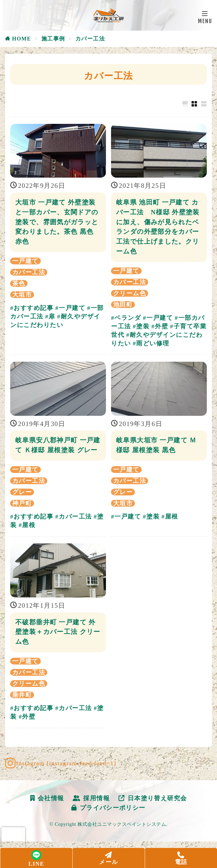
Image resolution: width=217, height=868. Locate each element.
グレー (22, 502)
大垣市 (22, 295)
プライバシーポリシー (109, 818)
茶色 (19, 283)
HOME (22, 39)
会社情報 (47, 808)
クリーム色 (130, 293)
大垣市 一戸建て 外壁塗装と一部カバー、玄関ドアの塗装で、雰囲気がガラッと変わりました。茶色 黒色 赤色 (57, 222)
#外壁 (160, 326)
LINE (36, 859)
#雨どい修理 (151, 343)
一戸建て (25, 261)
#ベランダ (126, 318)
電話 (181, 858)
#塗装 (141, 326)
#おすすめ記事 (32, 308)
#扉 (50, 316)
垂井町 (22, 705)
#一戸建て (70, 308)
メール (109, 858)
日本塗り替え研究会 (153, 808)
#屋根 (27, 535)
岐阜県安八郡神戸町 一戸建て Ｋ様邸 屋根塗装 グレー (57, 450)
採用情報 (91, 808)
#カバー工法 (74, 526)
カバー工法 (90, 39)
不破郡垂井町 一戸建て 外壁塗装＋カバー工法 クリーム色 (56, 642)
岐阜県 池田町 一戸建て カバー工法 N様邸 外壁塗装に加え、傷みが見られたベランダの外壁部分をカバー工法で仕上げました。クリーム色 (158, 227)
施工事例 (53, 39)
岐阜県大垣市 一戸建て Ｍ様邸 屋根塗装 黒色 (157, 445)
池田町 (123, 305)
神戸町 (22, 513)
